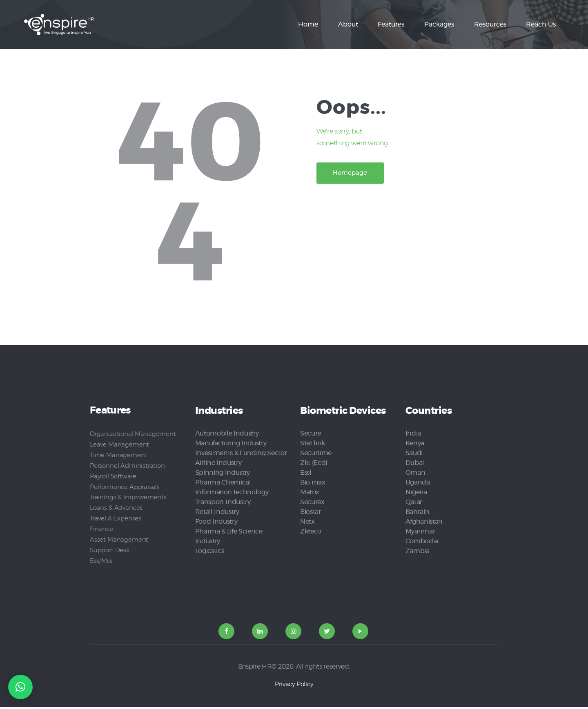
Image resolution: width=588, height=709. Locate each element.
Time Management (119, 455)
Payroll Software (114, 476)
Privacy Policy (294, 686)
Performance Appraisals (126, 487)
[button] (20, 687)
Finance (102, 529)
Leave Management (120, 445)
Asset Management (119, 540)
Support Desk (111, 550)
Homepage (356, 174)
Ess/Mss (101, 561)
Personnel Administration (128, 465)
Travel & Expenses (116, 518)
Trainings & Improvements (129, 497)
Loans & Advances (117, 508)
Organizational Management (133, 434)
